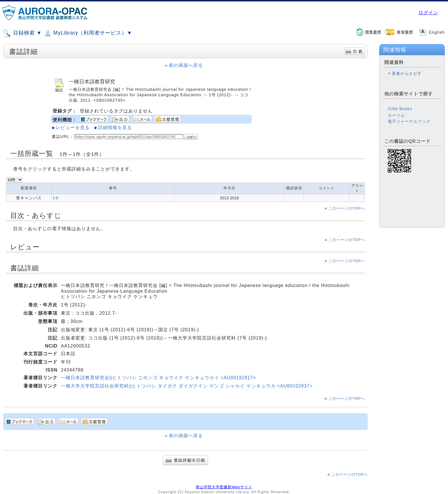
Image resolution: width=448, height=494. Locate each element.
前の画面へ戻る (186, 65)
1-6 (55, 198)
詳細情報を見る (115, 127)
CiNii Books (400, 109)
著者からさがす (407, 73)
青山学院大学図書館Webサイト (224, 487)
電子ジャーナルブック (409, 121)
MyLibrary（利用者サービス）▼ (88, 33)
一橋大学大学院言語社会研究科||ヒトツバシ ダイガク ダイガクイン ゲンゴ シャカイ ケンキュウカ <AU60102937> (187, 386)
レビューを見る (73, 127)
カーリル (396, 115)
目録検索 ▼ (22, 33)
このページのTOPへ (347, 208)
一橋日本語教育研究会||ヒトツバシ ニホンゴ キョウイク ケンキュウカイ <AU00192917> (158, 378)
